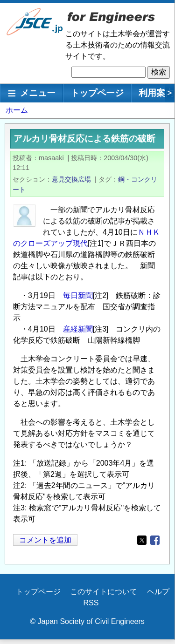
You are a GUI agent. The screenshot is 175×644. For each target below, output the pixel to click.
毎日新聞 (78, 295)
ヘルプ (158, 592)
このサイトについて (104, 592)
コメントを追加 (45, 540)
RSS (91, 603)
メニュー (38, 93)
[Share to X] (142, 540)
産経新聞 (78, 329)
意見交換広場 (71, 179)
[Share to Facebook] (155, 540)
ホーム (17, 110)
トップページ (97, 93)
